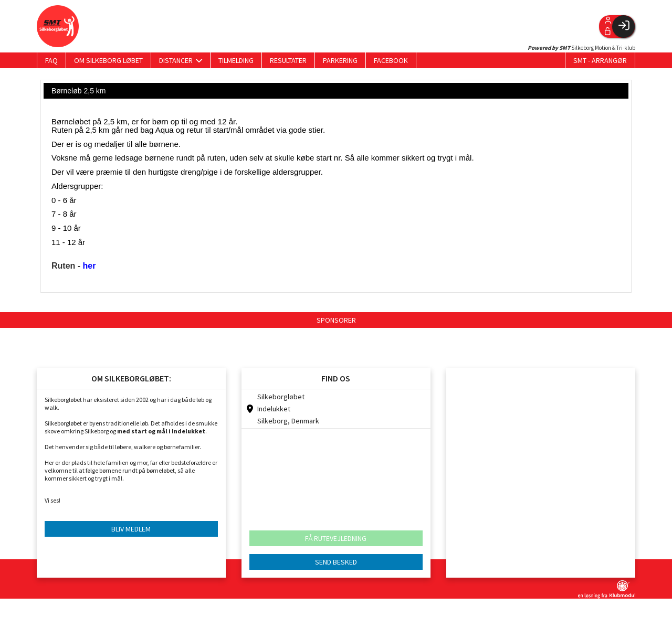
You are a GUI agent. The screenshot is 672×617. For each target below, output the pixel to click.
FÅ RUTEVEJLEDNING (336, 538)
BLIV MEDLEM (131, 529)
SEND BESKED (336, 562)
